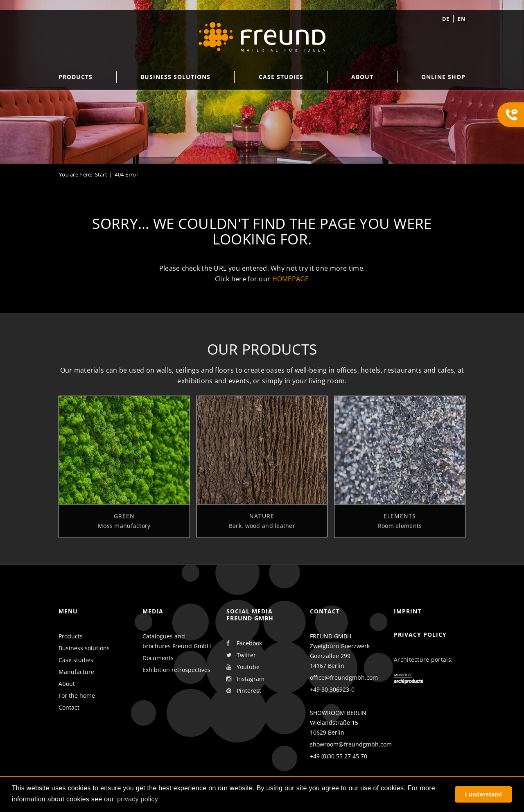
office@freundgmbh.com (344, 677)
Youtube (243, 667)
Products (71, 636)
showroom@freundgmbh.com (351, 744)
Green (124, 519)
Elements (400, 519)
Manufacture (76, 672)
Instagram (245, 679)
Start (101, 174)
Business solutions (84, 648)
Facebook (244, 643)
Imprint (408, 611)
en (462, 19)
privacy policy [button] (138, 799)
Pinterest (244, 691)
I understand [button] (483, 794)
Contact (69, 707)
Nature (262, 519)
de (446, 19)
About (67, 684)
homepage (291, 279)
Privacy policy (420, 634)
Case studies (76, 660)
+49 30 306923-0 (332, 689)
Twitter (241, 655)
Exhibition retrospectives (176, 670)
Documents (158, 658)
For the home (77, 696)
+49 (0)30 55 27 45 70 (339, 756)
